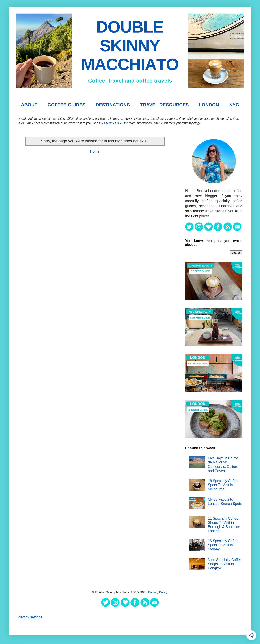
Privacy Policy (114, 123)
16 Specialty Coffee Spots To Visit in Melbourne (223, 485)
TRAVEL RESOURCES (164, 105)
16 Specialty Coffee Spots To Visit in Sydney (223, 545)
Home (95, 151)
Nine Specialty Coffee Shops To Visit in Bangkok (225, 564)
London (209, 105)
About (29, 105)
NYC (234, 105)
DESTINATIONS (113, 105)
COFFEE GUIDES (67, 105)
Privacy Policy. (158, 592)
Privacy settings (30, 617)
